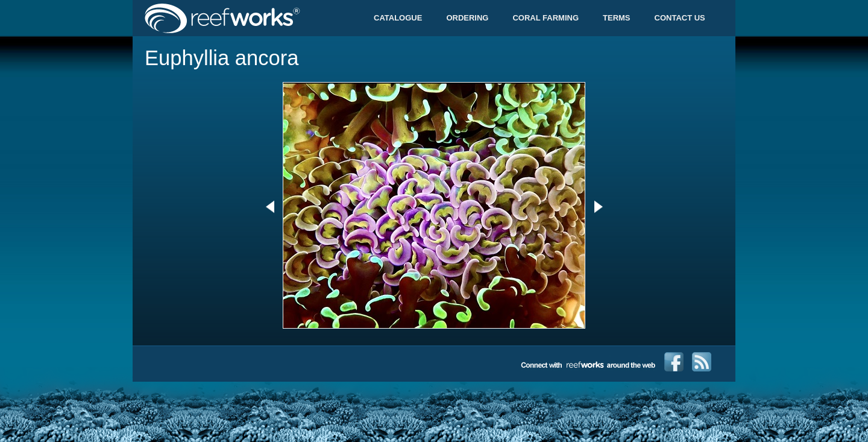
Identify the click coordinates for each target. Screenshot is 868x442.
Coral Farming (546, 18)
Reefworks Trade (250, 18)
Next (599, 207)
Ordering (467, 18)
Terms (617, 18)
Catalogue (398, 18)
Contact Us (680, 18)
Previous (269, 207)
